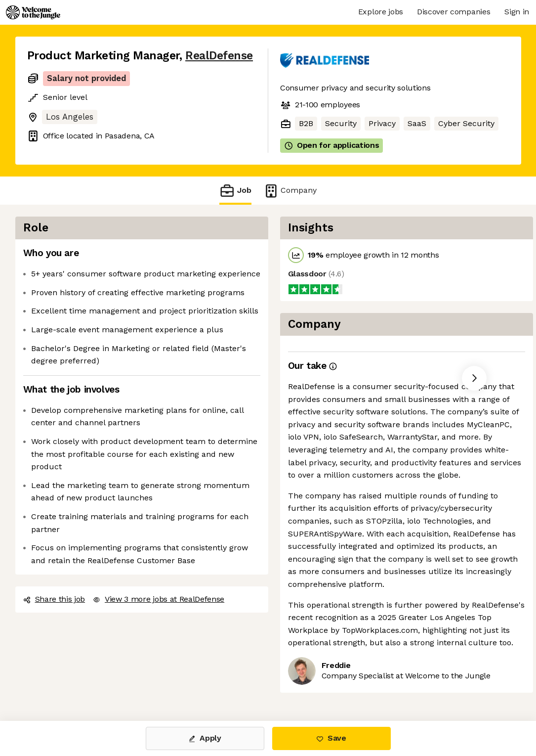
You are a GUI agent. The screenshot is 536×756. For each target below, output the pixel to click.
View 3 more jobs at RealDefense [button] (159, 599)
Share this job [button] (54, 599)
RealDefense (219, 56)
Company (290, 191)
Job (235, 191)
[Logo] (33, 12)
